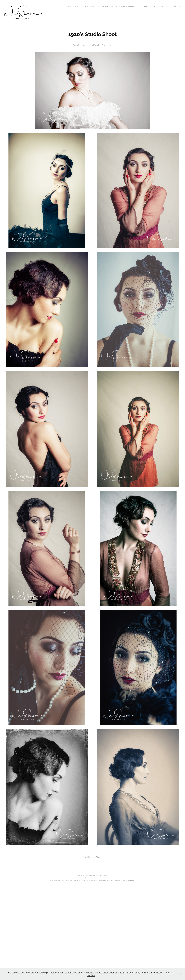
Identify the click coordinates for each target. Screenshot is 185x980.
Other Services (106, 6)
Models (147, 6)
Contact (159, 6)
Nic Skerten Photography (99, 875)
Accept (169, 973)
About (78, 6)
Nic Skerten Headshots (93, 878)
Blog (70, 6)
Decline (91, 975)
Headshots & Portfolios (128, 6)
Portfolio (90, 6)
